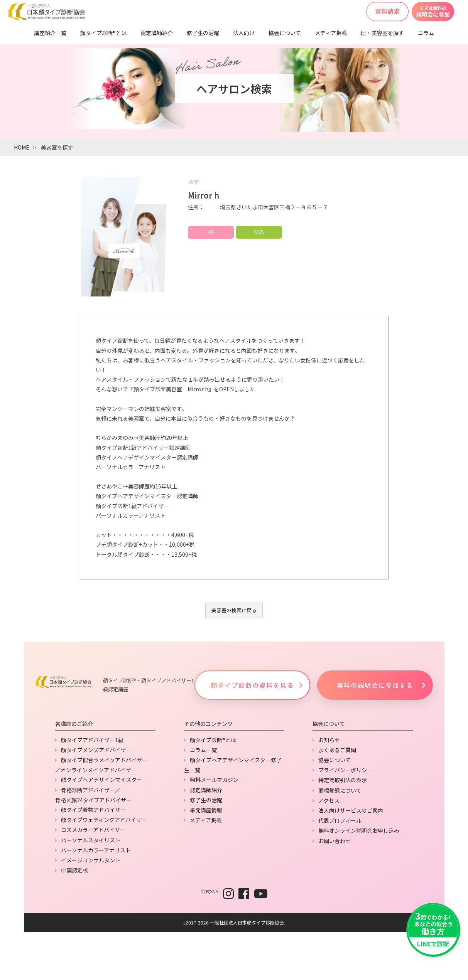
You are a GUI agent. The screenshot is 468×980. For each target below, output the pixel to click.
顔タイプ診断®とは (103, 33)
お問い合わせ (335, 841)
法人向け (244, 33)
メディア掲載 (331, 33)
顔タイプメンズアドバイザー (96, 750)
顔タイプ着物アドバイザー (93, 810)
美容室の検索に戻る (234, 610)
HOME (21, 147)
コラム (426, 33)
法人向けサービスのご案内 (351, 810)
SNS (259, 232)
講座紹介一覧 (50, 33)
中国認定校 (74, 870)
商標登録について (340, 790)
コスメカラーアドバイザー (93, 830)
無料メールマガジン (214, 780)
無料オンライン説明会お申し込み (359, 830)
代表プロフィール (340, 820)
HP (211, 232)
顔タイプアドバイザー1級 (92, 740)
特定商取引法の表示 (343, 780)
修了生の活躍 (203, 33)
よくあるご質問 (337, 750)
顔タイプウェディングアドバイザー (104, 820)
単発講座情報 (206, 810)
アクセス (329, 800)
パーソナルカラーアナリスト (96, 850)
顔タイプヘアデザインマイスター (101, 780)
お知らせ (329, 740)
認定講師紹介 (157, 33)
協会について (285, 33)
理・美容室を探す (382, 33)
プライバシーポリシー (345, 770)
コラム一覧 (203, 750)
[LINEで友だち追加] (433, 930)
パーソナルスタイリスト (91, 840)
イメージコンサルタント (91, 860)
